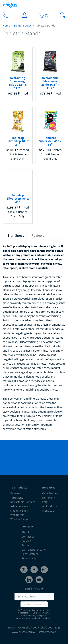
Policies (26, 541)
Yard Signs (17, 498)
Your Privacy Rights (19, 627)
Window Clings (19, 519)
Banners (15, 493)
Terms (25, 545)
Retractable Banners (23, 502)
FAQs (45, 502)
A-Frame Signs (19, 506)
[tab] (16, 235)
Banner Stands (23, 25)
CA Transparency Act (34, 549)
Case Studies (50, 493)
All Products (50, 506)
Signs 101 (48, 511)
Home (6, 25)
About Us (27, 532)
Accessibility (29, 558)
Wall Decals (17, 515)
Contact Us (28, 536)
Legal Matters (30, 554)
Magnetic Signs (19, 511)
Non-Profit (49, 498)
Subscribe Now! (34, 604)
